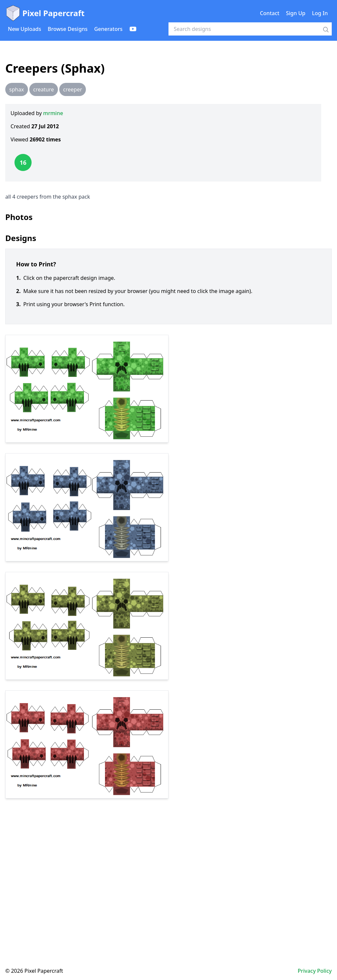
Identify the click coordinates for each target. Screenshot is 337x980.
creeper (73, 89)
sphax (17, 89)
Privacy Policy (315, 971)
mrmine (53, 113)
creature (44, 89)
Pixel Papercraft (45, 13)
